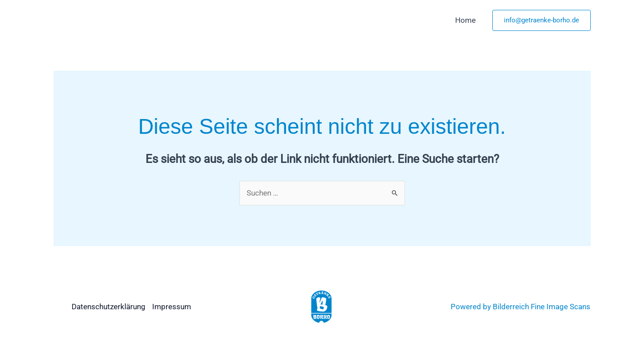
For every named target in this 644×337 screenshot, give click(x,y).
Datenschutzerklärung (109, 307)
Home (465, 20)
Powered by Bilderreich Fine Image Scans (520, 307)
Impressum (172, 307)
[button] (542, 20)
